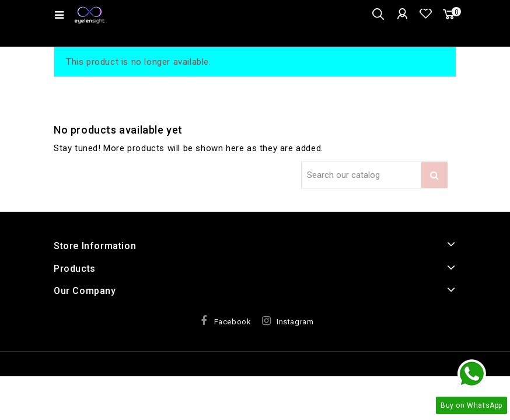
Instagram (295, 322)
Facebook (233, 322)
